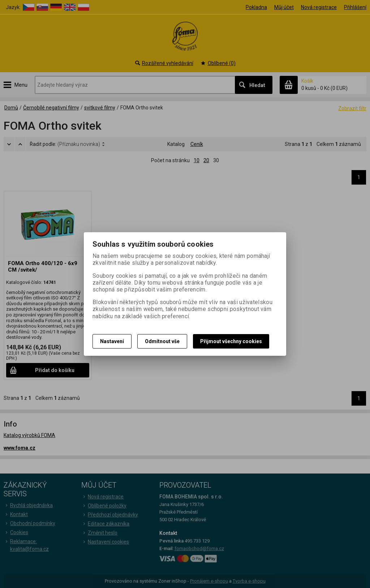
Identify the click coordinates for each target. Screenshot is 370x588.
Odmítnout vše (162, 341)
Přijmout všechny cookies (231, 341)
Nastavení (112, 341)
